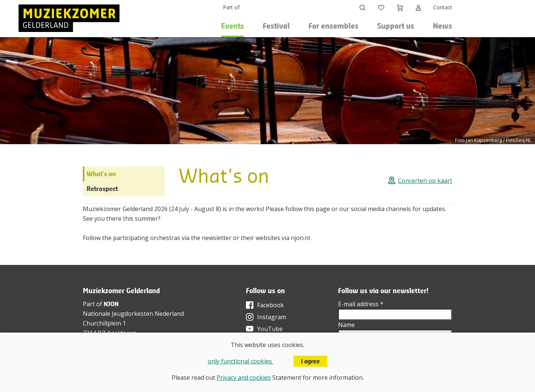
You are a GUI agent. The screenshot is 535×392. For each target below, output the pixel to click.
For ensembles (333, 26)
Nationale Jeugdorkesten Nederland (133, 314)
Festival (276, 26)
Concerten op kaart (425, 181)
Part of (231, 7)
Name (346, 325)
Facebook (270, 305)
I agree (310, 361)
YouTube (270, 329)
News (442, 26)
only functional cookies (241, 361)
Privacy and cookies (244, 378)
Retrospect (102, 189)
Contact (443, 7)
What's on (101, 174)
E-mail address (361, 304)
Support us (396, 26)
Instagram (272, 317)
